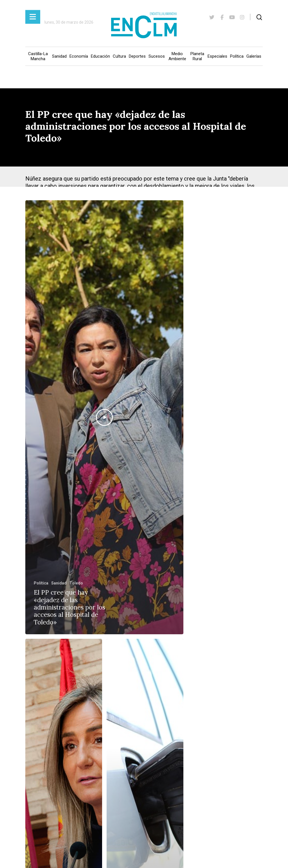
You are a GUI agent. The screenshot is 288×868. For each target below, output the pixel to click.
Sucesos (157, 56)
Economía (79, 56)
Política (237, 56)
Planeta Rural (197, 56)
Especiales (217, 56)
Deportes (137, 56)
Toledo (76, 583)
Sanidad (59, 56)
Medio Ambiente (177, 56)
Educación (100, 56)
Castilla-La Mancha (38, 56)
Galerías (254, 56)
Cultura (119, 56)
